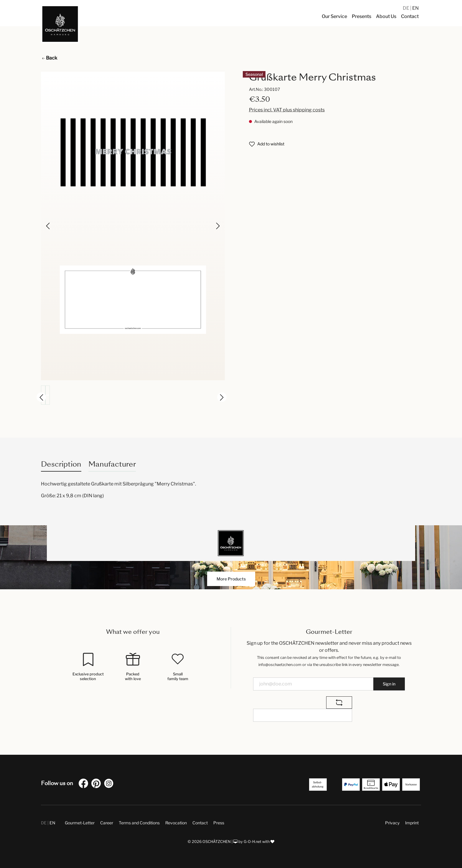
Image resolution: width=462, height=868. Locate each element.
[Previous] (48, 226)
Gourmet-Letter (80, 823)
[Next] (217, 226)
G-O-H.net (253, 842)
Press (219, 823)
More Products (231, 579)
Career (107, 823)
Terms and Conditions (139, 823)
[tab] (61, 464)
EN (415, 8)
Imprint (412, 823)
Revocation (176, 823)
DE (406, 8)
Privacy (392, 823)
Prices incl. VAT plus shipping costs (287, 110)
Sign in (389, 684)
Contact (200, 823)
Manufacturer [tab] (112, 464)
